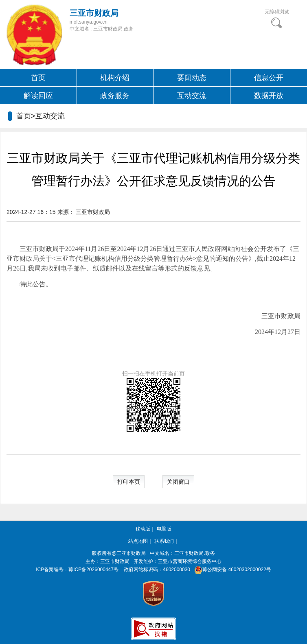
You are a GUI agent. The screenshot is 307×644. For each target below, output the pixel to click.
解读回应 (38, 96)
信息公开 (269, 78)
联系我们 (164, 541)
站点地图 (138, 541)
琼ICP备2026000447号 (93, 570)
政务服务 (115, 96)
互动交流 (192, 96)
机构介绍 (115, 78)
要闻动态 (192, 78)
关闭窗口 (178, 482)
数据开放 (269, 96)
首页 (38, 78)
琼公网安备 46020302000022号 (231, 570)
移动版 (143, 529)
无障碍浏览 (277, 12)
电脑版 (164, 529)
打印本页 (129, 482)
